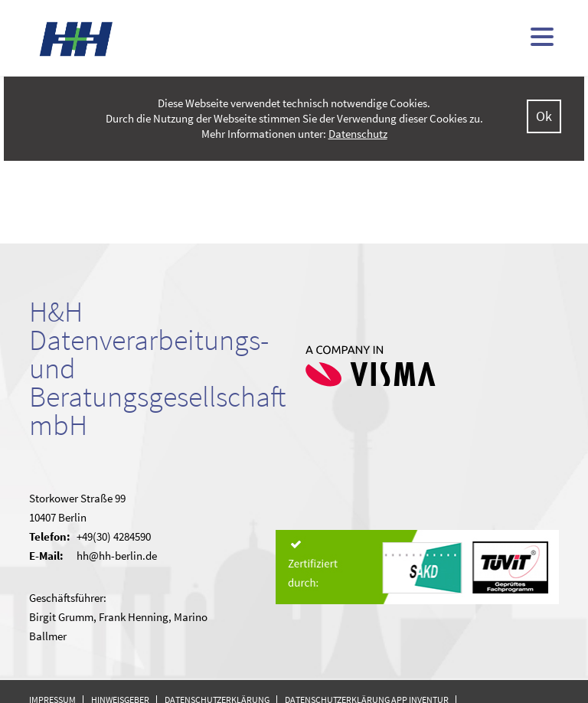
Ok (544, 116)
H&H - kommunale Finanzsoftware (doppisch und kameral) (77, 39)
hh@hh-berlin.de (117, 556)
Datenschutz (358, 134)
